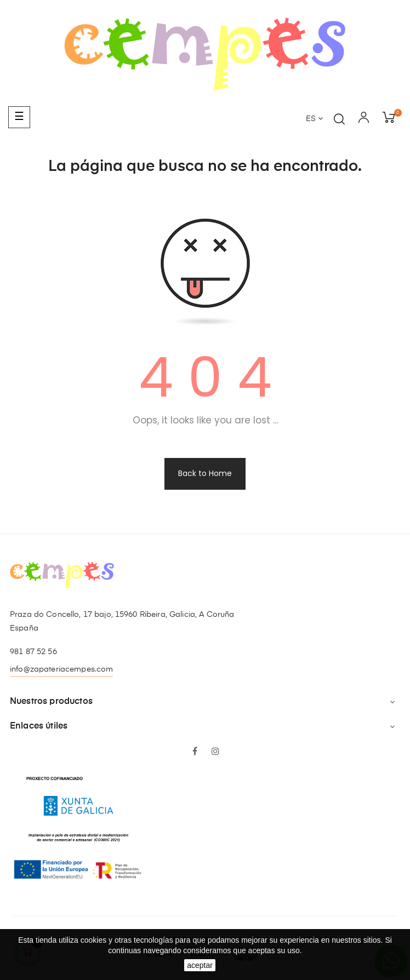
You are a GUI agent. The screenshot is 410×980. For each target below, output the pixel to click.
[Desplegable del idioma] (314, 119)
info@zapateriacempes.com (61, 669)
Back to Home (205, 473)
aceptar (200, 965)
